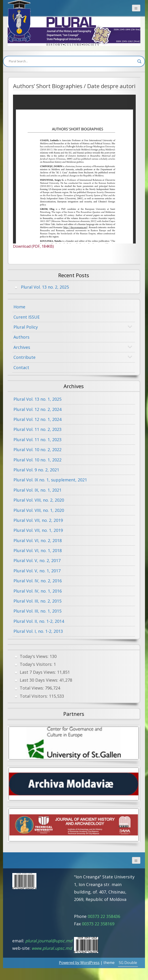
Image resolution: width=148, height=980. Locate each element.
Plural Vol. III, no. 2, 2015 (37, 601)
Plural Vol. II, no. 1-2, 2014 (39, 621)
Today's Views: (35, 656)
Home (19, 307)
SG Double (128, 963)
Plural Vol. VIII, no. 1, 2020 (39, 510)
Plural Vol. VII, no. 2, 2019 (38, 520)
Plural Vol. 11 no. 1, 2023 (37, 440)
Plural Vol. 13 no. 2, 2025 (45, 287)
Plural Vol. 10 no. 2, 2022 (37, 450)
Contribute (24, 357)
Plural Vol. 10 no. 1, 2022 (37, 460)
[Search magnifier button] (139, 61)
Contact (21, 367)
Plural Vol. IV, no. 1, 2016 (38, 591)
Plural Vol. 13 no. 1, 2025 (37, 399)
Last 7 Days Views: (38, 672)
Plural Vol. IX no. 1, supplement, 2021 (50, 480)
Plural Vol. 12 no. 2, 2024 (37, 409)
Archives (22, 347)
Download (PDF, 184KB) (33, 246)
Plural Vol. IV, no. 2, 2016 (38, 581)
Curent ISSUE (27, 317)
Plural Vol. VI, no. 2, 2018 (38, 540)
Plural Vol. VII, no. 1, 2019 (38, 530)
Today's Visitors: (37, 664)
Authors (21, 337)
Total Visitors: (34, 696)
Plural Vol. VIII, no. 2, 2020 (39, 500)
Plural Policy (26, 327)
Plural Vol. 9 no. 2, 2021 (36, 470)
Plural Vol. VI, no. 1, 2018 (38, 550)
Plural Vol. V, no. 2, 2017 (37, 560)
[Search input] (72, 61)
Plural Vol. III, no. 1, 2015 (37, 611)
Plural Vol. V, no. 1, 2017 (37, 571)
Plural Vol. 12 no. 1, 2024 (37, 419)
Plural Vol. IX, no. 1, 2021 (37, 490)
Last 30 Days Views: (40, 680)
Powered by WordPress (79, 963)
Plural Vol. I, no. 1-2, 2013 (38, 631)
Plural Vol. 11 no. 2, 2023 (37, 429)
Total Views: (32, 688)
